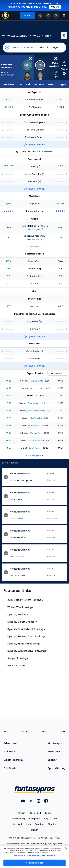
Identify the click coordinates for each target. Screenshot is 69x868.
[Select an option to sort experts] (58, 373)
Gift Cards (10, 768)
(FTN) (36, 396)
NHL (63, 732)
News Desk (54, 752)
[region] (34, 857)
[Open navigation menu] (64, 16)
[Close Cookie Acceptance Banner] (66, 848)
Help (28, 824)
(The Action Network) (36, 411)
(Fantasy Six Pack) (34, 441)
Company (34, 819)
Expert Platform (13, 760)
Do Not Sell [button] (35, 813)
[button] (34, 48)
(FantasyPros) (36, 433)
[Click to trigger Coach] (40, 16)
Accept (55, 7)
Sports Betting (57, 768)
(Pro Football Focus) (35, 388)
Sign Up (52, 824)
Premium (39, 824)
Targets (62, 84)
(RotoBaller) (36, 426)
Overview (8, 84)
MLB (25, 732)
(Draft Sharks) (35, 448)
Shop (52, 760)
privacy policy (16, 7)
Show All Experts (35, 455)
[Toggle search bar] (56, 16)
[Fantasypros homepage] (5, 18)
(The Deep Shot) (36, 381)
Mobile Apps (55, 743)
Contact (17, 824)
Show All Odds (34, 246)
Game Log (39, 84)
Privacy (22, 813)
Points (51, 84)
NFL (6, 732)
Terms (48, 813)
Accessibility (19, 819)
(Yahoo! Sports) (35, 418)
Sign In (35, 830)
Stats (19, 84)
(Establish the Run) (36, 403)
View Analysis (35, 229)
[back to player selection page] (2, 35)
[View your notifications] (48, 16)
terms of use (38, 7)
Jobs (55, 819)
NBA (44, 732)
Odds (28, 84)
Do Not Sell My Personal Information (34, 856)
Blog (46, 819)
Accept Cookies (34, 863)
